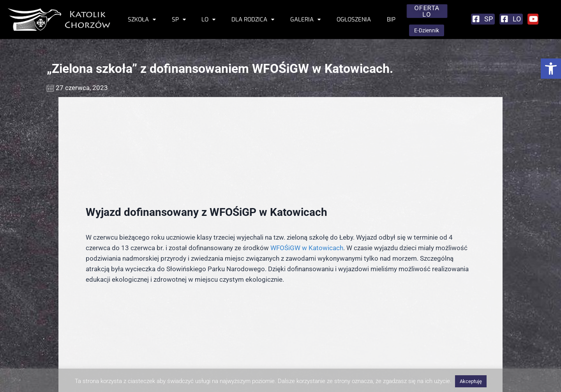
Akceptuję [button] (471, 381)
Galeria (305, 19)
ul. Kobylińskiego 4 (505, 364)
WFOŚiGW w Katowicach (307, 162)
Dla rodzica (253, 19)
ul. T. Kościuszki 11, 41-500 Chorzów (96, 347)
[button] (551, 69)
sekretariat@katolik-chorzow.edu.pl (104, 364)
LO (208, 19)
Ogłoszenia (354, 19)
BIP (391, 19)
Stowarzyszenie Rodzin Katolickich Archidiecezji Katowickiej (465, 355)
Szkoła (142, 19)
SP (179, 19)
